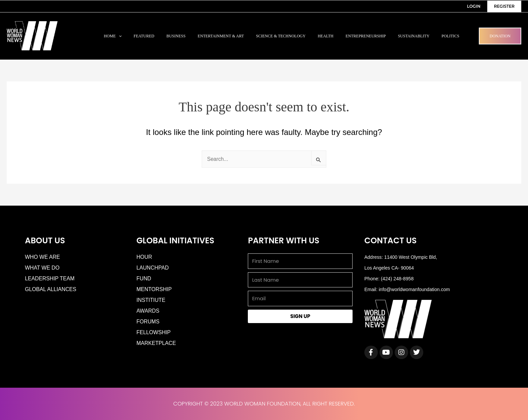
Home (113, 36)
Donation (500, 36)
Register (504, 6)
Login (474, 6)
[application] (119, 36)
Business (176, 36)
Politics (450, 36)
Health (325, 36)
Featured (144, 36)
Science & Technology (281, 36)
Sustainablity (414, 36)
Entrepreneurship (366, 36)
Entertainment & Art (221, 36)
